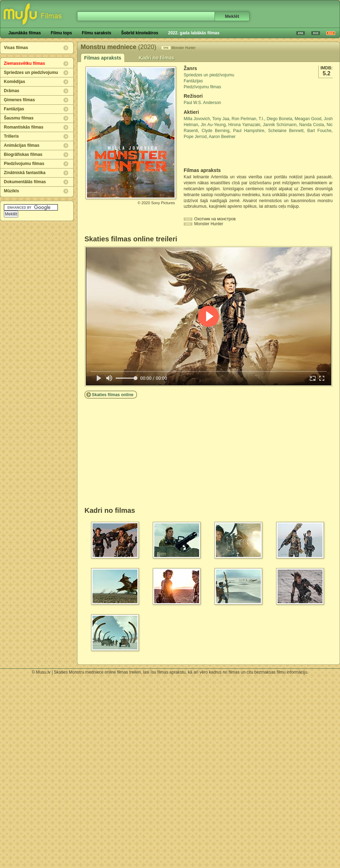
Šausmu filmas (19, 118)
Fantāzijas (14, 109)
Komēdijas (15, 82)
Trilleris (11, 136)
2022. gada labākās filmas (194, 33)
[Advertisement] (225, 153)
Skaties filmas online (113, 395)
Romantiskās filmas (24, 127)
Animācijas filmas (22, 145)
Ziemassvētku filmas (24, 63)
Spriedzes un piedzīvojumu (31, 73)
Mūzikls (11, 191)
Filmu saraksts (96, 33)
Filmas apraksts (103, 58)
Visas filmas (16, 48)
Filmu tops (62, 33)
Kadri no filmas (157, 58)
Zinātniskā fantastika (25, 173)
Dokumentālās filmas (25, 182)
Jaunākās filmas (25, 33)
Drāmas (12, 91)
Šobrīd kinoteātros (140, 33)
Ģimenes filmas (19, 100)
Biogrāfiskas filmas (23, 154)
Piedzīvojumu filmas (24, 164)
